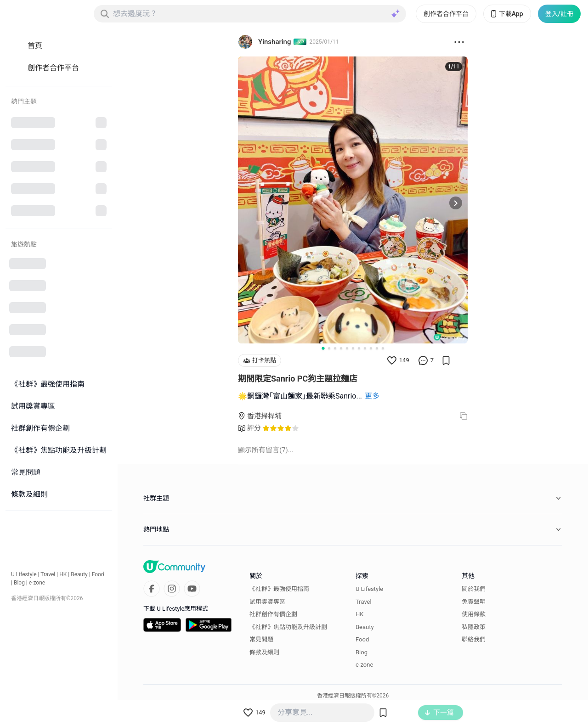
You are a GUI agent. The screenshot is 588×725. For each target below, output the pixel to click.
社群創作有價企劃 (273, 614)
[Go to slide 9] (371, 348)
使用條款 (474, 614)
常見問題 (261, 639)
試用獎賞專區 (267, 602)
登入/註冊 (559, 14)
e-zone (37, 583)
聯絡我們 (474, 639)
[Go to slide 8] (365, 348)
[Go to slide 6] (353, 348)
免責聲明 (474, 602)
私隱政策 (474, 627)
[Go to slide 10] (377, 348)
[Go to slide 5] (347, 348)
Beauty (79, 574)
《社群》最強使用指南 (279, 589)
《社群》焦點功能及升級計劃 (288, 627)
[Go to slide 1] (323, 348)
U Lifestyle (24, 574)
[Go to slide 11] (383, 348)
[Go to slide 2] (329, 348)
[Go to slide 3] (335, 348)
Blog (19, 583)
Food (98, 574)
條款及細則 (264, 652)
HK (63, 574)
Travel (48, 574)
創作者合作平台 (446, 14)
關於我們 (474, 589)
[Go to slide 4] (341, 348)
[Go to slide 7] (359, 348)
